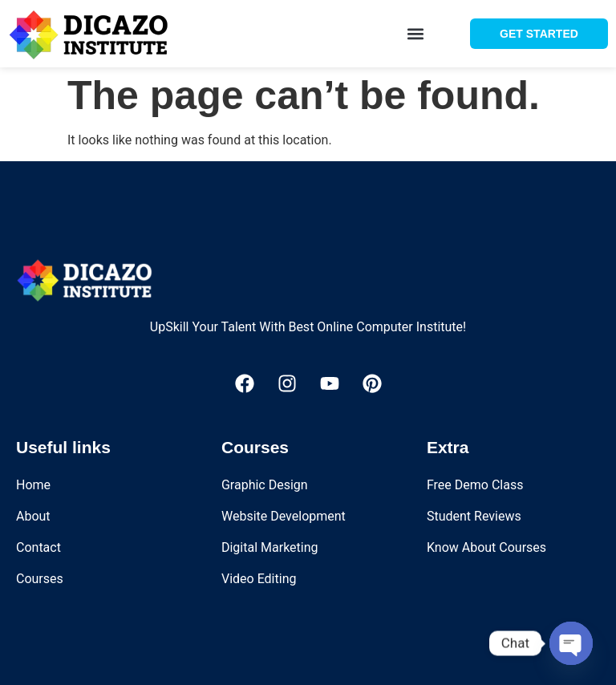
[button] (416, 34)
